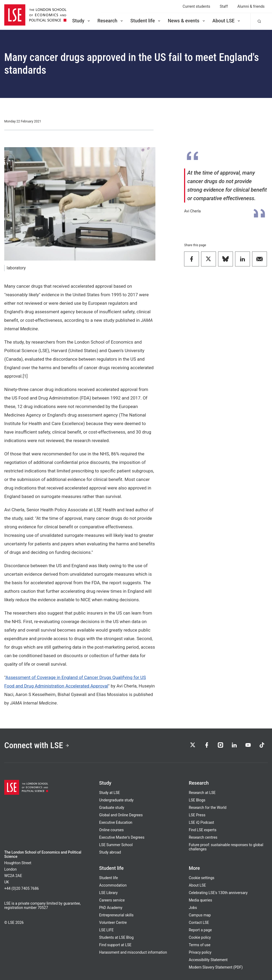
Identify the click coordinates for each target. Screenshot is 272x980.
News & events (187, 21)
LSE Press (197, 815)
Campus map (200, 915)
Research (111, 21)
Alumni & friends (251, 6)
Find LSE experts (203, 830)
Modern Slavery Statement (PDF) (216, 967)
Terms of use (200, 945)
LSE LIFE (106, 930)
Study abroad (110, 852)
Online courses (111, 830)
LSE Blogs (197, 800)
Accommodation (113, 885)
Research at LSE (202, 793)
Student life (146, 21)
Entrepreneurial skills (116, 915)
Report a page (200, 930)
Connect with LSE (37, 745)
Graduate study (112, 808)
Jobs (193, 908)
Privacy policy (200, 952)
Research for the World (208, 808)
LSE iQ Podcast (201, 822)
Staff (224, 6)
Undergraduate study (116, 800)
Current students (197, 6)
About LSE (227, 21)
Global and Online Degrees (121, 815)
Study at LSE (109, 793)
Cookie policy (200, 937)
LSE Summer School (116, 845)
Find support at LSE (115, 945)
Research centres (203, 837)
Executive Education (116, 822)
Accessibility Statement (208, 960)
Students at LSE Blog (116, 937)
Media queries (201, 900)
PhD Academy (111, 908)
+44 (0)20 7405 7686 (22, 888)
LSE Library (108, 893)
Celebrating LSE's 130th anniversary (218, 893)
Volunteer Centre (113, 923)
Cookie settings (202, 878)
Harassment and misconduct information (133, 952)
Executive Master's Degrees (122, 837)
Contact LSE (199, 923)
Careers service (112, 900)
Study (82, 21)
